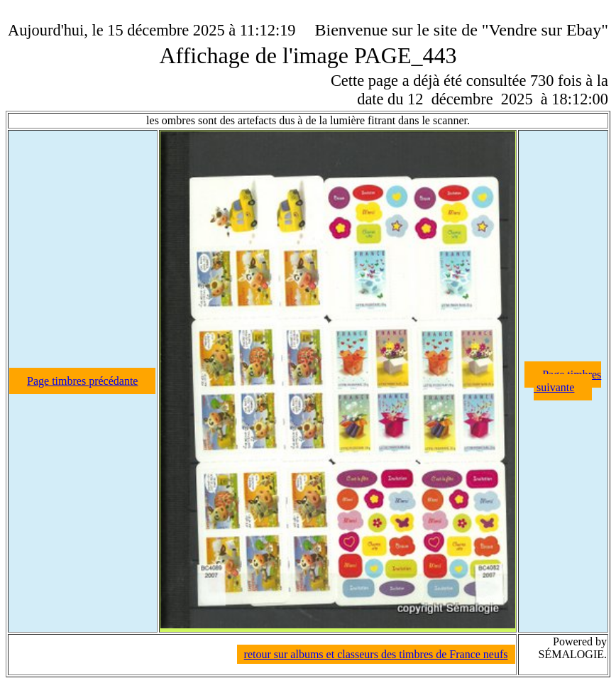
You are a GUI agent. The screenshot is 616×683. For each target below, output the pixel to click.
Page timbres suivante (567, 381)
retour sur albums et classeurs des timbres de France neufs (376, 654)
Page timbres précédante (82, 381)
